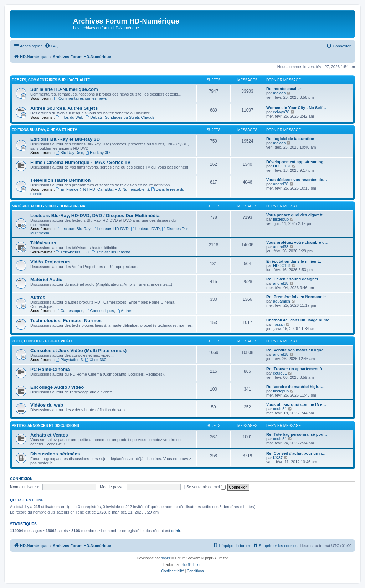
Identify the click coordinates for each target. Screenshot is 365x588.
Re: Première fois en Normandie (296, 297)
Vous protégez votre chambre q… (297, 242)
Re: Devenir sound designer (292, 279)
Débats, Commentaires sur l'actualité (51, 80)
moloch (279, 93)
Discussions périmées (55, 454)
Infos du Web (70, 117)
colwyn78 (281, 112)
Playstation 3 (70, 360)
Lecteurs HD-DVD (111, 229)
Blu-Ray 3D (97, 153)
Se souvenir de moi (206, 487)
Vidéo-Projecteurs (50, 262)
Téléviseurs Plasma (111, 252)
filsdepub (281, 219)
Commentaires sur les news (80, 98)
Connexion (21, 479)
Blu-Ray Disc (70, 153)
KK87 (278, 458)
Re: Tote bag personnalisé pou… (297, 434)
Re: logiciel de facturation (290, 139)
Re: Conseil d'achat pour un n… (296, 453)
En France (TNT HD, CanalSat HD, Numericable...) (102, 189)
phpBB (166, 558)
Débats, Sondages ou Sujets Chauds (120, 117)
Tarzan (279, 324)
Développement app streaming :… (298, 162)
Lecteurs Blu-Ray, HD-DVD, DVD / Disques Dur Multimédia (95, 215)
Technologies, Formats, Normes (66, 321)
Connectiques (100, 311)
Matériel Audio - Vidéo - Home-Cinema (48, 206)
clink (176, 531)
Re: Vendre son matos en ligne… (297, 350)
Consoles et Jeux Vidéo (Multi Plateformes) (78, 350)
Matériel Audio (46, 280)
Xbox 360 (95, 360)
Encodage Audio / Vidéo (57, 387)
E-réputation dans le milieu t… (294, 261)
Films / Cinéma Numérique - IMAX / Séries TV (80, 162)
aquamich (282, 301)
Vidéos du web (47, 405)
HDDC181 (282, 166)
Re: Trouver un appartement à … (297, 369)
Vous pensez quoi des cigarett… (296, 215)
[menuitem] (52, 46)
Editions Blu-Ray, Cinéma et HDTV (44, 130)
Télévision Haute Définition (60, 180)
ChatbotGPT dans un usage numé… (300, 320)
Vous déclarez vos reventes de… (297, 180)
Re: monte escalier (284, 89)
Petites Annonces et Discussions (45, 426)
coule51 (280, 373)
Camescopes (70, 311)
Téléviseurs (43, 243)
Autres (38, 297)
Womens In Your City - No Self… (296, 108)
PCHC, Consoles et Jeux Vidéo (42, 341)
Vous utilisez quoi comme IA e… (296, 404)
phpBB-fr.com (192, 565)
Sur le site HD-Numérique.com (64, 89)
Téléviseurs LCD (73, 252)
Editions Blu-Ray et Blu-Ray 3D (65, 139)
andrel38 (281, 184)
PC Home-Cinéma (50, 369)
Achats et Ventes (49, 435)
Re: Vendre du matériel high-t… (295, 387)
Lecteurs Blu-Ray (73, 229)
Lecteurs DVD (145, 229)
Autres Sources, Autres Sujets (64, 108)
